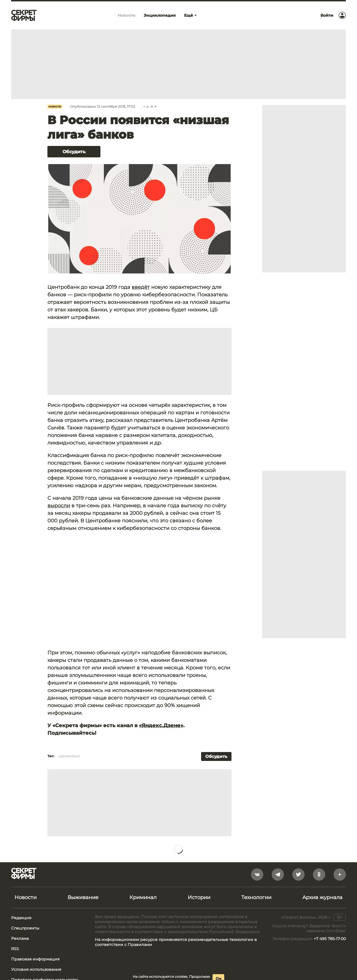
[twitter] (298, 875)
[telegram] (278, 875)
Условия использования (36, 969)
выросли (59, 506)
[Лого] (24, 15)
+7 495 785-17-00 (330, 939)
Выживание (83, 897)
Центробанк (69, 756)
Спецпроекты (25, 928)
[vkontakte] (257, 875)
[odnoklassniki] (319, 875)
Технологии (256, 897)
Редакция (21, 918)
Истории (199, 897)
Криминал (143, 897)
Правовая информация (35, 959)
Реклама (20, 938)
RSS (15, 949)
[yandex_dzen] (340, 875)
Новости (55, 107)
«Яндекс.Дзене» (161, 726)
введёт (141, 287)
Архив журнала (322, 897)
